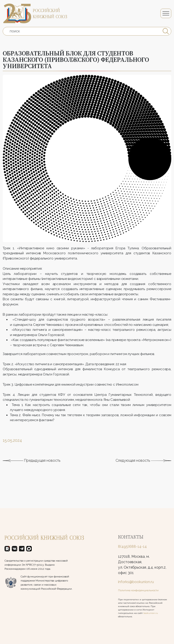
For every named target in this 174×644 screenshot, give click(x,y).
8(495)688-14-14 (132, 547)
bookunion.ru (151, 613)
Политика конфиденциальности (138, 590)
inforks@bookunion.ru (136, 582)
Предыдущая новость (31, 467)
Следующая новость (143, 467)
